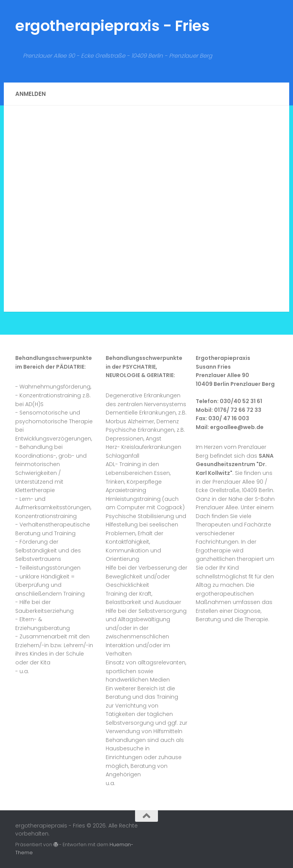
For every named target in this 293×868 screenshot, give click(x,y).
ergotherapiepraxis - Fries (112, 26)
